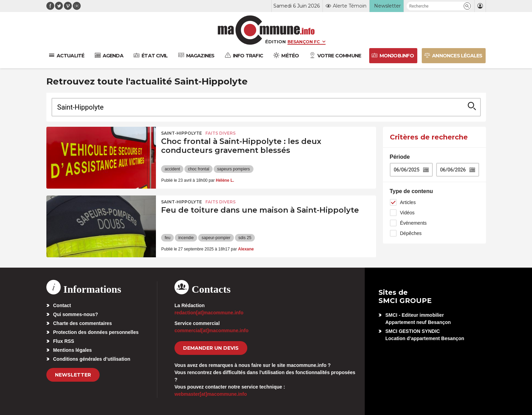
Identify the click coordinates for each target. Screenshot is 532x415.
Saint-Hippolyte (182, 133)
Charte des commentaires (83, 323)
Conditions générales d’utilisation (92, 359)
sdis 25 (245, 238)
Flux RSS (64, 341)
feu (167, 238)
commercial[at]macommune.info (212, 330)
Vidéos (408, 213)
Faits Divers (220, 133)
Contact (62, 305)
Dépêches (411, 233)
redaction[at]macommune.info (209, 313)
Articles (408, 202)
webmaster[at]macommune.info (211, 394)
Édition (275, 42)
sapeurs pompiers (233, 169)
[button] (467, 6)
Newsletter (73, 375)
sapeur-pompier (216, 238)
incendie (186, 238)
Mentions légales (73, 350)
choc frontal (199, 169)
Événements (414, 223)
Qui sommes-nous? (76, 314)
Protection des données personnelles (96, 332)
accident (172, 169)
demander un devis (211, 348)
